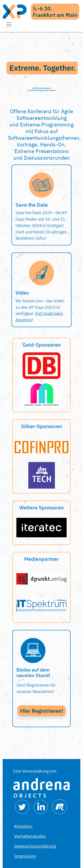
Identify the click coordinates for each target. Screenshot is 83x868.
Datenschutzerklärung (35, 846)
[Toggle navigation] (9, 24)
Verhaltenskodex (30, 836)
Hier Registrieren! (42, 711)
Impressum (25, 856)
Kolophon (23, 826)
